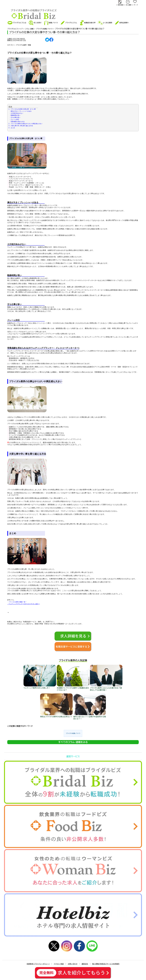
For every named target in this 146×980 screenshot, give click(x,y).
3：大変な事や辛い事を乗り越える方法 (21, 126)
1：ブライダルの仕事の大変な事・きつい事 (22, 109)
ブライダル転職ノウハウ (73, 733)
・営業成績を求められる (17, 122)
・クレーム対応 (14, 119)
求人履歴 (129, 5)
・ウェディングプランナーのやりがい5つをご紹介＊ (24, 604)
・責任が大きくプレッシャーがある (20, 111)
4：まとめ (12, 128)
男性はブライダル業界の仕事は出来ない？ (56, 717)
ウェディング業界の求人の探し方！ (37, 688)
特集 (29, 45)
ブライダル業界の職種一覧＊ (18, 602)
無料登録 (121, 5)
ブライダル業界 (21, 45)
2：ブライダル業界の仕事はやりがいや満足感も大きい (26, 124)
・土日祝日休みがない (16, 113)
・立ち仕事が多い (15, 117)
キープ (136, 5)
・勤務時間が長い (15, 115)
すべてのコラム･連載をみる (73, 742)
